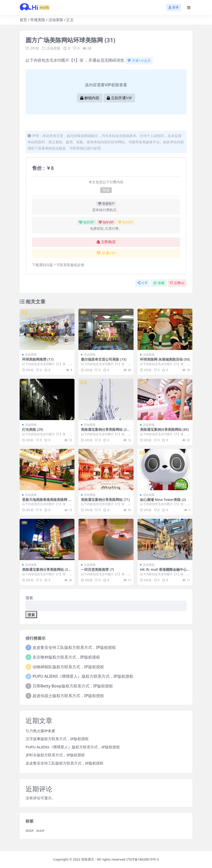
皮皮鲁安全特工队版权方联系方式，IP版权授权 (74, 647)
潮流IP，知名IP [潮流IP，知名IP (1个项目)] (35, 831)
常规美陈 (38, 20)
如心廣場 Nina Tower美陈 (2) (163, 500)
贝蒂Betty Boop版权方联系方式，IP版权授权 (73, 686)
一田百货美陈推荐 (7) (97, 569)
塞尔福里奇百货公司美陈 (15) (104, 359)
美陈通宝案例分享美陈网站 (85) (164, 429)
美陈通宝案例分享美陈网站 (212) (105, 432)
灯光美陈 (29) (33, 429)
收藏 (159, 283)
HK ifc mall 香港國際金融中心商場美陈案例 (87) (163, 572)
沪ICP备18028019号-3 (142, 859)
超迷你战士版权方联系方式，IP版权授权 (68, 696)
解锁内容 (90, 98)
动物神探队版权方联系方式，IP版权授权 (68, 667)
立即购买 (106, 242)
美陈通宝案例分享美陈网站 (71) (105, 500)
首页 (23, 20)
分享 (143, 283)
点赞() (177, 283)
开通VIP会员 (139, 61)
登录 (174, 7)
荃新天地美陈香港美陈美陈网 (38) (47, 502)
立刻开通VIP (119, 98)
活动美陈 (56, 20)
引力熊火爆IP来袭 (40, 731)
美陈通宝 (88, 859)
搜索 (29, 598)
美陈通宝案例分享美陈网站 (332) (46, 572)
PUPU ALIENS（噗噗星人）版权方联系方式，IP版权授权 (83, 676)
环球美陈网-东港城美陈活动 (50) (165, 359)
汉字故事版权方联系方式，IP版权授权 (57, 739)
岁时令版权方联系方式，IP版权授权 (55, 755)
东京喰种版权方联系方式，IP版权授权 (66, 657)
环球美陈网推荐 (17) (38, 359)
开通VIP (106, 253)
